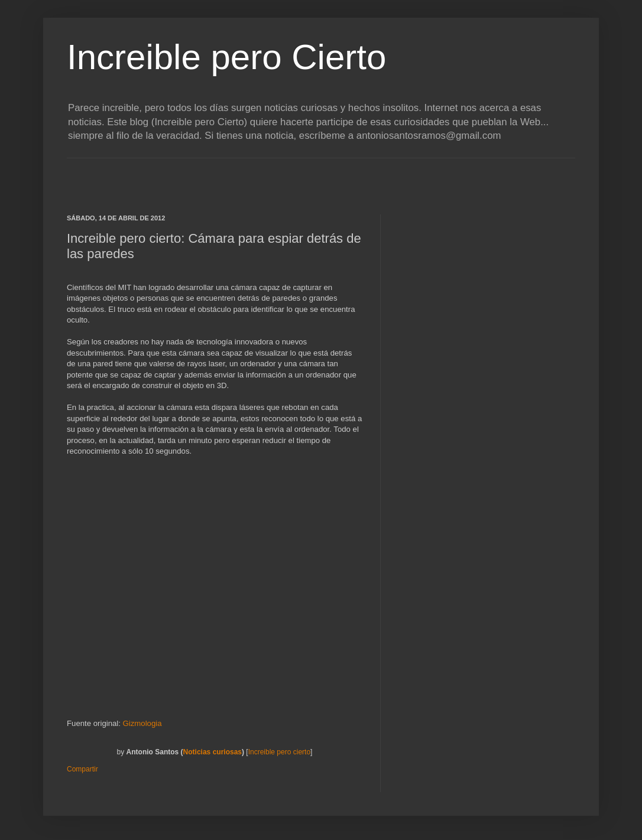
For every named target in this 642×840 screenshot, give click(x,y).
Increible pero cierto (279, 752)
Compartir (82, 769)
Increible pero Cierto (226, 57)
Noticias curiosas (213, 752)
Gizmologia (142, 723)
